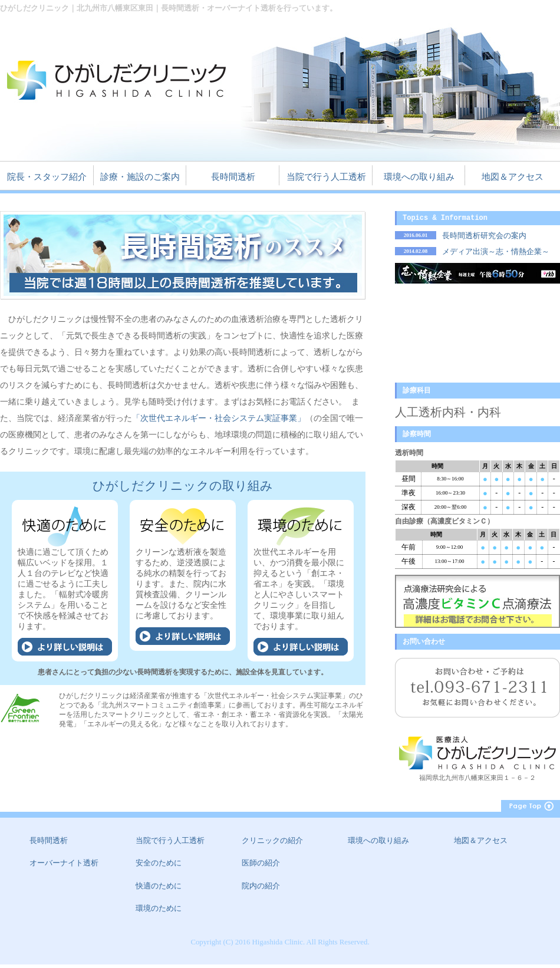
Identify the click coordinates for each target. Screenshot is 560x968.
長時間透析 (233, 177)
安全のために (159, 867)
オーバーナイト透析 (64, 867)
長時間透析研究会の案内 (484, 238)
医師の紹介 (261, 867)
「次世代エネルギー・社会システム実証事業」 (219, 418)
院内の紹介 (261, 890)
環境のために (159, 912)
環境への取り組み (419, 177)
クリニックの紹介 (272, 844)
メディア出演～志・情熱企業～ (496, 253)
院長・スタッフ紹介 (47, 177)
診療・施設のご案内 (140, 177)
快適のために (159, 890)
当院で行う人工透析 (326, 177)
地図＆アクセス (513, 177)
